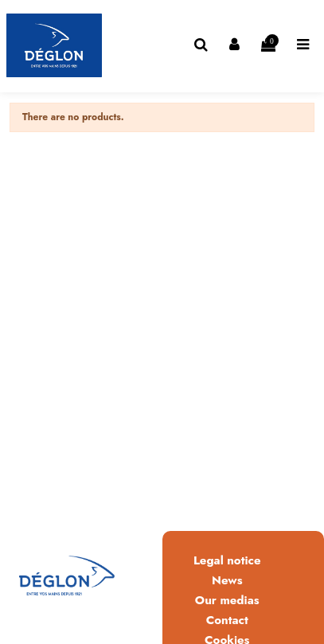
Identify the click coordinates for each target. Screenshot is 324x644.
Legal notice (227, 560)
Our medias (227, 600)
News (227, 580)
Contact (227, 620)
